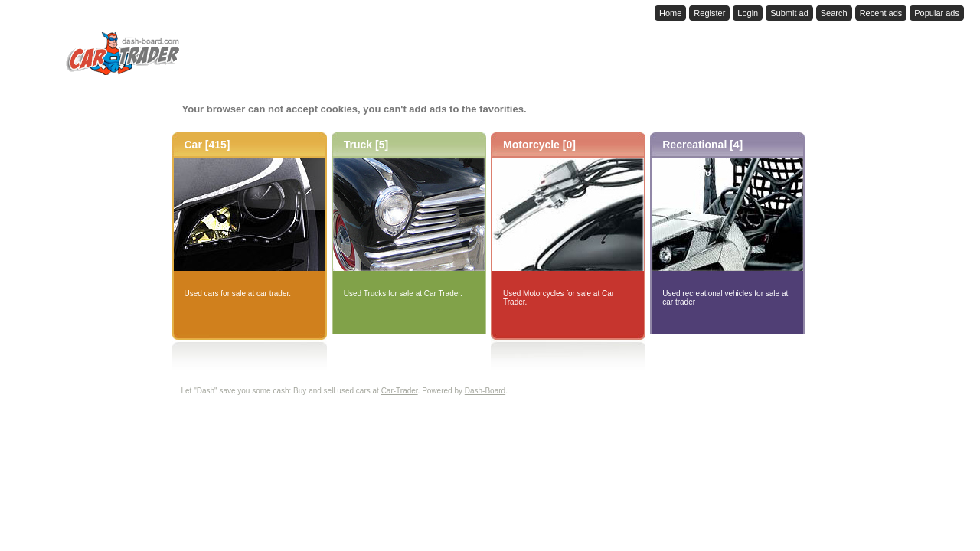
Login (748, 13)
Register (709, 13)
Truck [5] (366, 145)
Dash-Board (485, 391)
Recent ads (881, 13)
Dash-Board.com (77, 11)
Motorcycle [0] (539, 145)
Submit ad (789, 13)
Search (834, 13)
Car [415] (207, 145)
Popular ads (937, 13)
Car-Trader (400, 391)
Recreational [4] (702, 145)
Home (670, 13)
